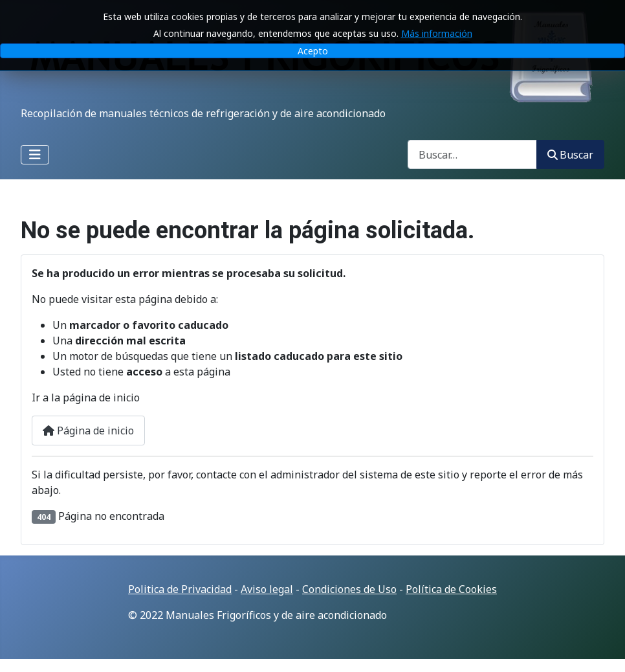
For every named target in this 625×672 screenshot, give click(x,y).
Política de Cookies (451, 589)
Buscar (570, 155)
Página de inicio (88, 431)
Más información (437, 29)
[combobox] (472, 154)
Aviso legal (267, 589)
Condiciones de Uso (349, 589)
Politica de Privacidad (180, 589)
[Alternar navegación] (35, 155)
